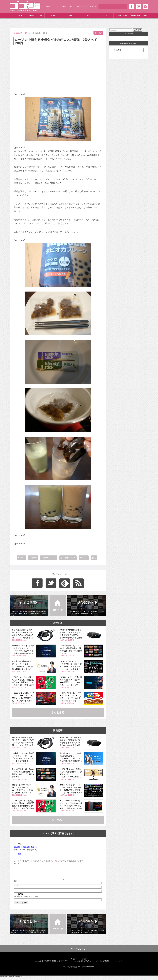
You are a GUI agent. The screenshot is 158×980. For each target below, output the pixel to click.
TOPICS (21, 558)
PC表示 (73, 962)
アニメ (105, 16)
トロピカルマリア (68, 558)
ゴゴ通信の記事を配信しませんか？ (52, 964)
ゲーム (88, 16)
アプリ (53, 16)
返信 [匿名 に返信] (20, 854)
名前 (15, 884)
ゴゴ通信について (49, 6)
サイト (16, 892)
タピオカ (33, 558)
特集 (94, 558)
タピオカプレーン (49, 558)
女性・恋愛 (122, 16)
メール (16, 888)
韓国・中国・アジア (139, 16)
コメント (17, 863)
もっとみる (58, 712)
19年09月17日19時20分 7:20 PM (25, 847)
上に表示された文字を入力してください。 (26, 900)
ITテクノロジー (36, 16)
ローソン (84, 558)
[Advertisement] (58, 66)
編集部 (38, 33)
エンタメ (19, 16)
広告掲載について (66, 6)
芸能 (70, 16)
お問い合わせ (81, 6)
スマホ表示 (83, 962)
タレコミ (93, 6)
